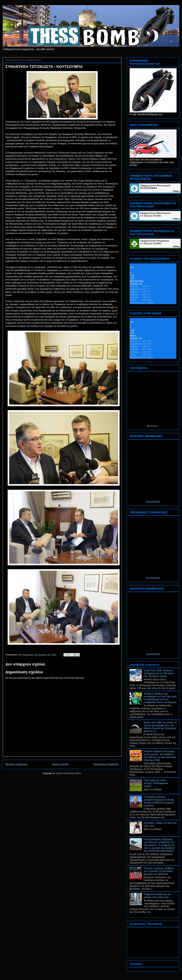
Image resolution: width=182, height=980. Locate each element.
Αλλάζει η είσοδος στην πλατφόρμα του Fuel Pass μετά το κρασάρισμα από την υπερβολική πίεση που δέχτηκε (160, 698)
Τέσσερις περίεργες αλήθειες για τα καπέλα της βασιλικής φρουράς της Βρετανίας (159, 871)
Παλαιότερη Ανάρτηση (106, 764)
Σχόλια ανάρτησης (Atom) (69, 773)
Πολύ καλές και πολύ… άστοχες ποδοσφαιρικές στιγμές (156, 783)
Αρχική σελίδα (60, 764)
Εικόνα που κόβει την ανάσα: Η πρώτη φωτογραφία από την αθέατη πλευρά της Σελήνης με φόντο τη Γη (160, 727)
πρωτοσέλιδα (153, 502)
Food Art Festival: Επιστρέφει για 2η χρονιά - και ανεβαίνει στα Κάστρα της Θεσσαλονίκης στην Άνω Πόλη (160, 756)
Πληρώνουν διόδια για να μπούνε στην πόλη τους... (157, 896)
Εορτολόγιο (152, 426)
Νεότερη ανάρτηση (16, 764)
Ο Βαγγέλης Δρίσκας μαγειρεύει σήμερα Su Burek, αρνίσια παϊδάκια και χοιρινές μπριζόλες (159, 801)
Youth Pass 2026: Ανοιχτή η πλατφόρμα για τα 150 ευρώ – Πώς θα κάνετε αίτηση (160, 673)
